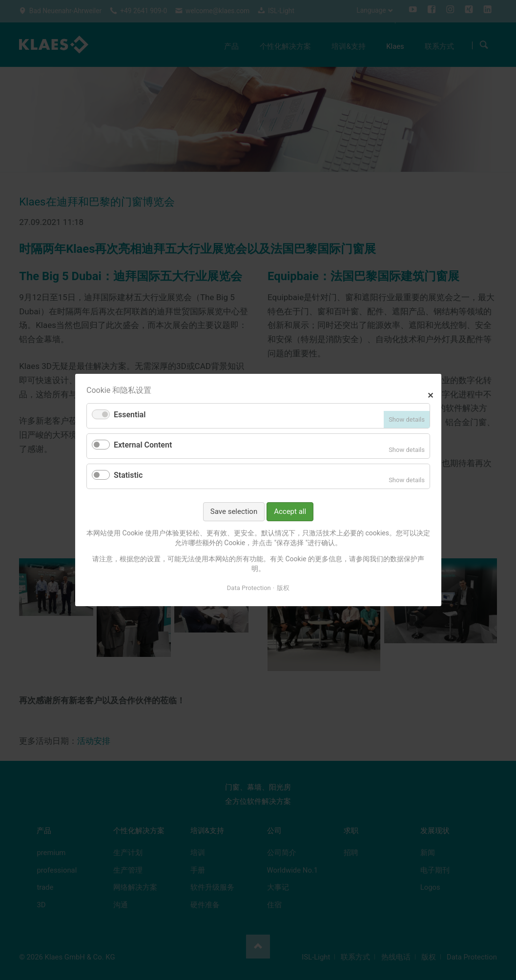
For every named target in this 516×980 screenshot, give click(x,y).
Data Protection (248, 587)
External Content (143, 445)
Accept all (290, 511)
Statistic (128, 475)
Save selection (233, 511)
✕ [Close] (430, 394)
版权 (283, 587)
